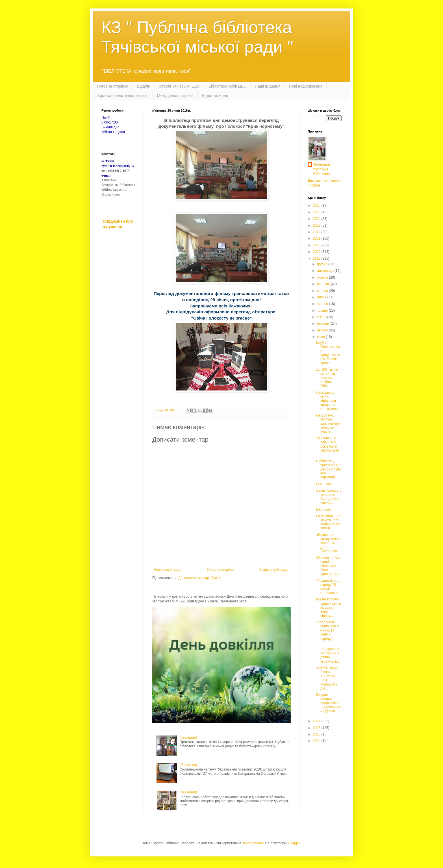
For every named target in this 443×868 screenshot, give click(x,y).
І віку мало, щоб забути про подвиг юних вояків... (329, 522)
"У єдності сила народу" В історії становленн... (329, 587)
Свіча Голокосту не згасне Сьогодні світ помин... (329, 497)
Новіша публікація (168, 570)
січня (321, 337)
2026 (317, 205)
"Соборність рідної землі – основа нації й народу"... (328, 630)
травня (323, 311)
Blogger (294, 843)
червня (323, 304)
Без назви (324, 484)
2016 (317, 728)
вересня (324, 284)
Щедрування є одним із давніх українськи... (328, 653)
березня (324, 324)
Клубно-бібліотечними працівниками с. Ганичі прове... (328, 353)
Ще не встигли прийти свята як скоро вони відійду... (329, 607)
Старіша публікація (274, 570)
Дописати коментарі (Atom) (199, 578)
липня (322, 297)
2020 (317, 245)
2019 (317, 252)
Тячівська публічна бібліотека (322, 169)
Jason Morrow (253, 843)
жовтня (323, 277)
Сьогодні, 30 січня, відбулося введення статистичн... (328, 401)
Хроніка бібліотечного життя (123, 96)
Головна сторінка (113, 86)
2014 (317, 741)
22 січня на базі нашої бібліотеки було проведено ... (329, 566)
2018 (317, 259)
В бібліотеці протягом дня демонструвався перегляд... (329, 469)
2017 (317, 721)
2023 (317, 225)
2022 (317, 232)
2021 (317, 238)
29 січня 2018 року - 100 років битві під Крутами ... (328, 446)
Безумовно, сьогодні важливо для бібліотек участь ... (328, 424)
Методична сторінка (175, 96)
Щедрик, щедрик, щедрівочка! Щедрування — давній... (329, 703)
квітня (322, 317)
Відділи (144, 86)
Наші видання (268, 86)
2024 (317, 219)
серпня (323, 291)
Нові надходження (306, 86)
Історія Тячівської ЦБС (179, 86)
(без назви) (188, 737)
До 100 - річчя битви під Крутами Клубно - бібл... (327, 378)
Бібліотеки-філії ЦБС (227, 86)
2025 (317, 212)
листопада (326, 271)
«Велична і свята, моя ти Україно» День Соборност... (329, 543)
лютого (323, 330)
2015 (317, 734)
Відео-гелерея (215, 96)
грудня (323, 264)
